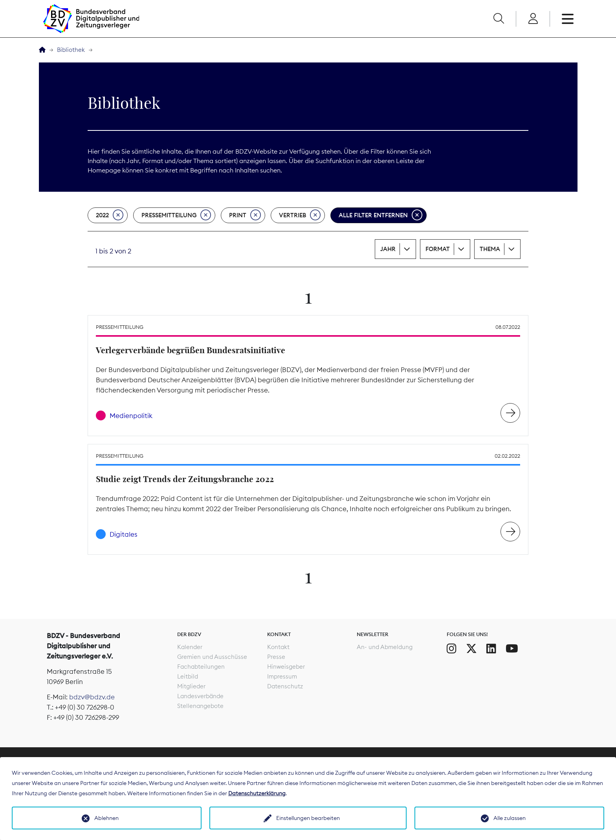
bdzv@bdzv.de (92, 697)
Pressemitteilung (176, 215)
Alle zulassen (510, 818)
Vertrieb (300, 215)
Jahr (388, 249)
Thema (490, 249)
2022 (110, 215)
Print (245, 215)
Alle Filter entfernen (380, 215)
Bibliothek (71, 50)
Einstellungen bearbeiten (308, 818)
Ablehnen (106, 818)
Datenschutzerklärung (257, 793)
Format (438, 249)
